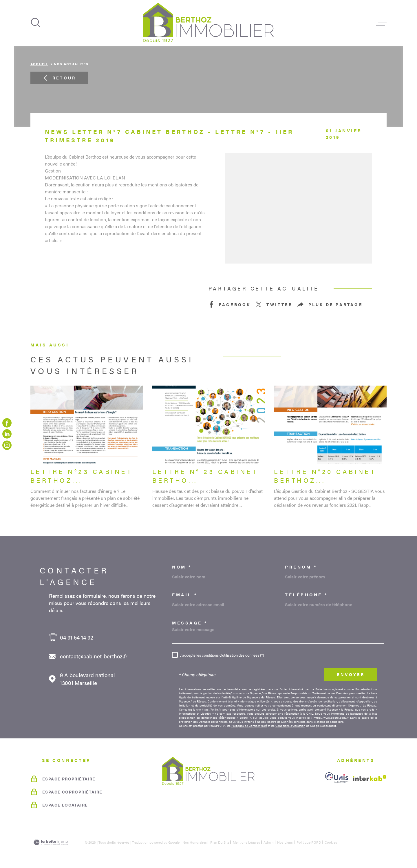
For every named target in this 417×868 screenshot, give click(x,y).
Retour (59, 78)
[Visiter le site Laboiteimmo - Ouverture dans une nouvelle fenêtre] (51, 842)
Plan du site (220, 842)
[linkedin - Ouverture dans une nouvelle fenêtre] (7, 434)
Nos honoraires (195, 842)
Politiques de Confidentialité (249, 726)
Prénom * (301, 567)
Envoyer (351, 674)
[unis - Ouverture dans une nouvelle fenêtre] (337, 778)
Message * (190, 623)
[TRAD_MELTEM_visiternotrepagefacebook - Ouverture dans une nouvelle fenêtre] (7, 423)
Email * (185, 594)
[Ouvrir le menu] (381, 23)
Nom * (182, 567)
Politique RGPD (309, 842)
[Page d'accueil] (209, 23)
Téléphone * (307, 594)
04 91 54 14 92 (77, 637)
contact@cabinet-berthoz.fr (94, 656)
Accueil (39, 64)
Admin (269, 842)
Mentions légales (246, 842)
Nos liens (285, 842)
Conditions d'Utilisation (290, 726)
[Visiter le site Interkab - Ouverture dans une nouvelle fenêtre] (370, 778)
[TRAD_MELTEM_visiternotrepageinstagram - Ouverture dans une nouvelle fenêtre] (7, 445)
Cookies (331, 842)
